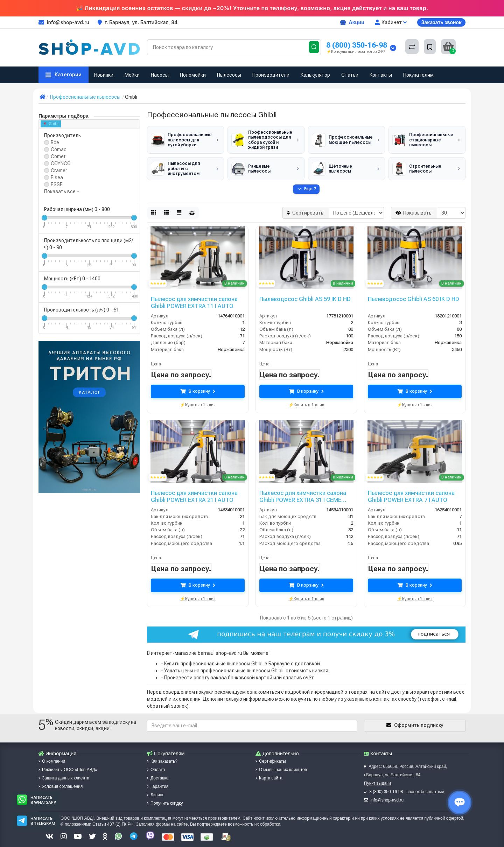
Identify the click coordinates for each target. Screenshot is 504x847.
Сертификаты (271, 756)
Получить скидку (165, 798)
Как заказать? (162, 756)
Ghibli (52, 124)
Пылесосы (229, 75)
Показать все (61, 191)
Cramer (59, 170)
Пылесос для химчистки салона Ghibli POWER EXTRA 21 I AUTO (192, 491)
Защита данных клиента (64, 773)
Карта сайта (269, 773)
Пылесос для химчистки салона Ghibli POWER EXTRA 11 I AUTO (192, 297)
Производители (271, 75)
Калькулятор (315, 75)
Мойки (132, 75)
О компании (52, 756)
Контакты (381, 75)
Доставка (158, 773)
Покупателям (418, 75)
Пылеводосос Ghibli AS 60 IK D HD (411, 294)
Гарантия (158, 781)
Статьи (350, 75)
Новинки (104, 75)
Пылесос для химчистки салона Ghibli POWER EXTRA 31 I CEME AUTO (305, 491)
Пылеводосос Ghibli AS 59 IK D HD (302, 294)
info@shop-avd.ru (387, 795)
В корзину (198, 386)
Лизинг (155, 790)
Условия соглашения (61, 781)
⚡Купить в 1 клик (198, 399)
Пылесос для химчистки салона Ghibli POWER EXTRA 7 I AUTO (409, 491)
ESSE (57, 184)
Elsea (57, 177)
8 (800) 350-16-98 (357, 45)
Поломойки (193, 75)
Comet (58, 156)
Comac (59, 149)
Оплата (156, 764)
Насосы (160, 75)
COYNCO (61, 163)
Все (55, 142)
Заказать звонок (441, 22)
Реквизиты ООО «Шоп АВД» (68, 764)
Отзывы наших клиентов (281, 764)
